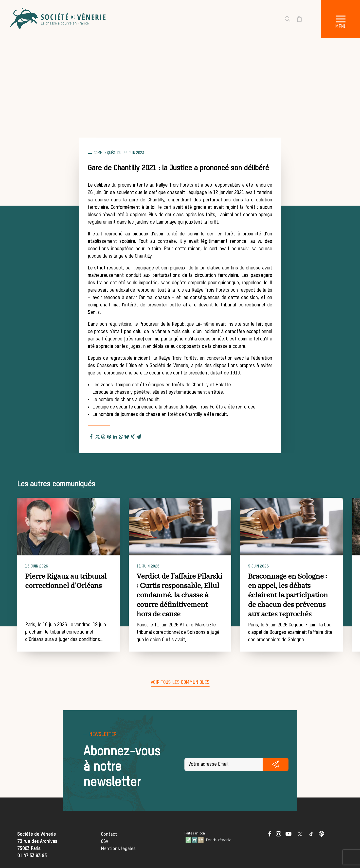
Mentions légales (118, 848)
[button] (79, 527)
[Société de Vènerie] (58, 19)
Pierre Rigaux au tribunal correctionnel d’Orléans (76, 581)
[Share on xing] (133, 436)
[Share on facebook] (91, 436)
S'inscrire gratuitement (276, 764)
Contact (109, 834)
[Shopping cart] (296, 19)
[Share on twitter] (97, 436)
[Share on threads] (103, 436)
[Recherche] (285, 19)
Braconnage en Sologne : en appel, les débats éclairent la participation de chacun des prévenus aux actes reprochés (306, 596)
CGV (105, 841)
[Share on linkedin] (115, 436)
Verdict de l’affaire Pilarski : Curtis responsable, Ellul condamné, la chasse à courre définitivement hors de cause (191, 596)
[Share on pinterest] (109, 436)
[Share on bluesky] (127, 436)
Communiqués (104, 153)
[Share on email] (139, 436)
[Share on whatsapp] (121, 436)
